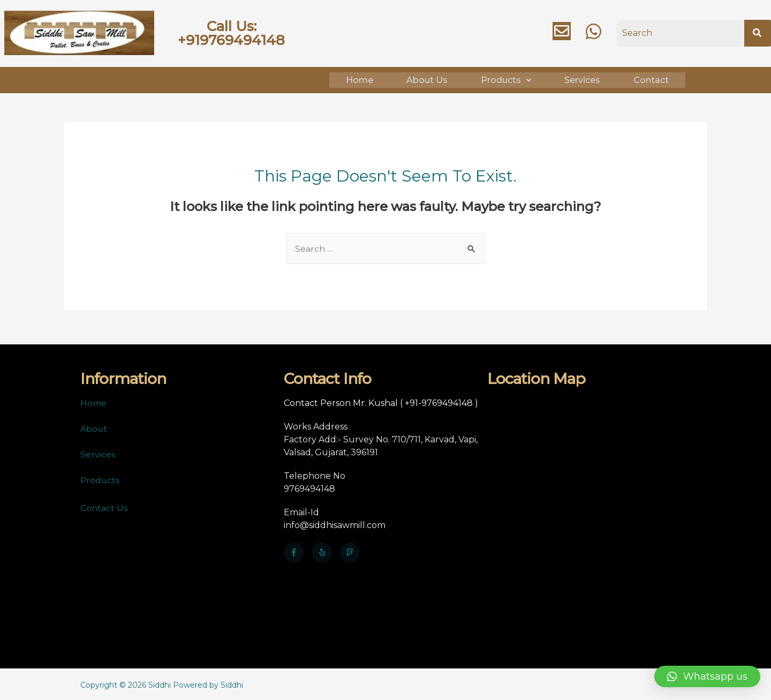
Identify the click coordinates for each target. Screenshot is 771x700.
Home (360, 79)
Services (582, 79)
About (94, 427)
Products (506, 79)
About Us (427, 79)
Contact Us (104, 506)
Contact (651, 79)
